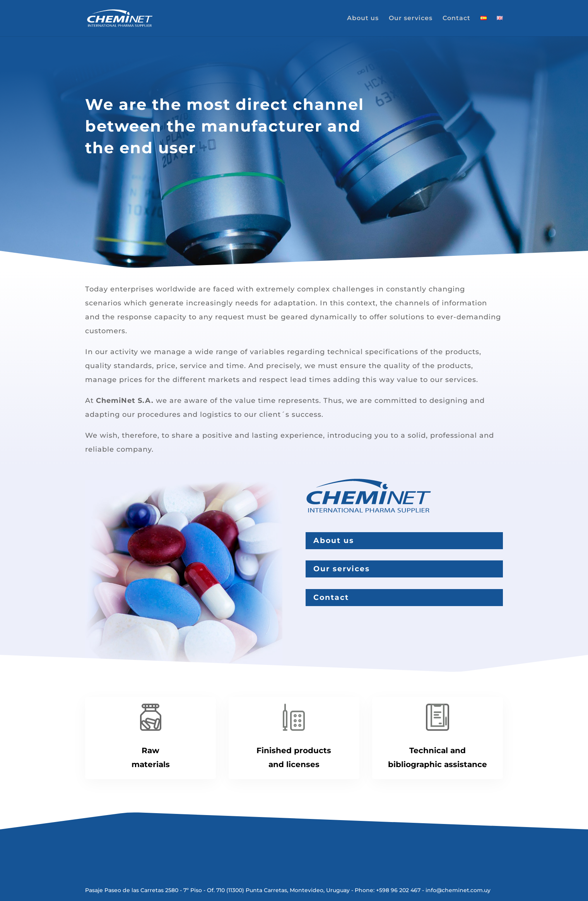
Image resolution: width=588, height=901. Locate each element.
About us (363, 19)
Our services (411, 19)
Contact (456, 19)
